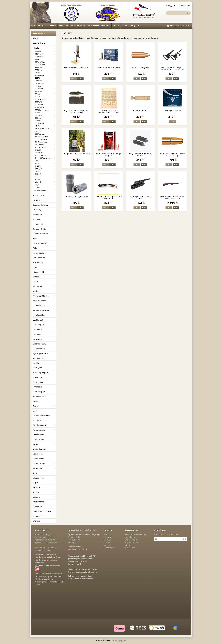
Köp (80, 78)
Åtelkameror (38, 502)
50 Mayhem (40, 134)
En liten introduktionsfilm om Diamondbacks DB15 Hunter (81, 577)
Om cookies (130, 548)
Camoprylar (38, 224)
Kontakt (64, 26)
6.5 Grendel (46, 145)
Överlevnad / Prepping (44, 511)
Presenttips (38, 382)
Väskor (44, 492)
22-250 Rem (46, 65)
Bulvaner (37, 219)
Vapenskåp (38, 454)
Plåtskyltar (37, 368)
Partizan (40, 83)
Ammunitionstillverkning (135, 534)
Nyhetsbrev (109, 548)
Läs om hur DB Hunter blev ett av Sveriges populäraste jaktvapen (82, 571)
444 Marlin (46, 123)
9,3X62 (46, 177)
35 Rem (46, 118)
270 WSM (46, 89)
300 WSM (46, 105)
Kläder (44, 291)
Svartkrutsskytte (44, 425)
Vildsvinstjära (44, 478)
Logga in (171, 6)
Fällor (35, 248)
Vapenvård (44, 468)
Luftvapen (37, 339)
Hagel (46, 185)
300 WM (46, 102)
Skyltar (36, 401)
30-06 (46, 94)
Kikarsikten (44, 286)
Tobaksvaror (38, 435)
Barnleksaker (39, 195)
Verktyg (36, 473)
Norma (39, 81)
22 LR (46, 59)
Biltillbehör (37, 215)
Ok (184, 539)
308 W (46, 113)
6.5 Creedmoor (46, 142)
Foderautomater (40, 243)
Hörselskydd (38, 272)
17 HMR (46, 51)
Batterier (37, 200)
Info (73, 78)
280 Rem (46, 91)
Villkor (42, 26)
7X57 (46, 161)
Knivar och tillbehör (44, 296)
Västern (44, 497)
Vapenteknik (38, 459)
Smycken (37, 420)
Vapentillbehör (44, 463)
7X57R (46, 163)
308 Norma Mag (46, 110)
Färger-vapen (44, 253)
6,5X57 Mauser (46, 139)
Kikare (36, 282)
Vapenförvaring (40, 449)
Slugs (37, 187)
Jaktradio (37, 277)
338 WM (46, 115)
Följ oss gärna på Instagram (48, 565)
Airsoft (36, 38)
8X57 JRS (46, 169)
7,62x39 (46, 150)
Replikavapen (39, 392)
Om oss (52, 26)
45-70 (46, 126)
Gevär (45, 48)
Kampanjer (38, 516)
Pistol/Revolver (45, 190)
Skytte (44, 406)
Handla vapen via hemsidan (48, 557)
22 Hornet (46, 57)
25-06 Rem (46, 75)
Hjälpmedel (38, 262)
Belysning (37, 210)
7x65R (46, 166)
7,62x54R (46, 153)
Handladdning (44, 258)
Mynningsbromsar (41, 353)
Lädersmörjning (40, 344)
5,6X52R (46, 131)
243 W (46, 73)
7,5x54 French (46, 147)
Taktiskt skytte (44, 430)
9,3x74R (46, 182)
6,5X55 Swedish (46, 137)
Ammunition (44, 43)
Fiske (44, 238)
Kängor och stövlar (41, 310)
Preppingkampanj (40, 372)
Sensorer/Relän (40, 396)
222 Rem (46, 67)
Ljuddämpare (39, 325)
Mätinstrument (39, 358)
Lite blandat (38, 320)
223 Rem (46, 70)
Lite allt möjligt (131, 26)
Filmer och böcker (44, 234)
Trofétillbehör (44, 440)
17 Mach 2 (46, 54)
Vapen (116, 26)
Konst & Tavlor (39, 305)
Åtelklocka (37, 507)
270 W (46, 78)
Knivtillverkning (39, 301)
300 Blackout (46, 99)
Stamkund (184, 6)
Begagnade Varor (40, 205)
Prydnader (37, 387)
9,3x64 (38, 179)
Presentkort (38, 377)
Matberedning (39, 349)
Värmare (37, 487)
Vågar (35, 483)
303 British (46, 107)
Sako (39, 86)
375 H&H (46, 121)
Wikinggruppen (119, 640)
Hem (33, 26)
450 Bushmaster (46, 129)
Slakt (35, 411)
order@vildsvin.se (50, 542)
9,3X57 (46, 174)
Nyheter (36, 363)
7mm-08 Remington (46, 158)
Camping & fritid (40, 229)
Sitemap (36, 521)
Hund (35, 267)
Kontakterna (131, 537)
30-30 (46, 97)
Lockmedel (37, 329)
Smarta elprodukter (41, 416)
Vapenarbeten (78, 26)
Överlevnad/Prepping (99, 26)
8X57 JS (46, 171)
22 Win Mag (46, 62)
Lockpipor (44, 334)
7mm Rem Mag (46, 155)
